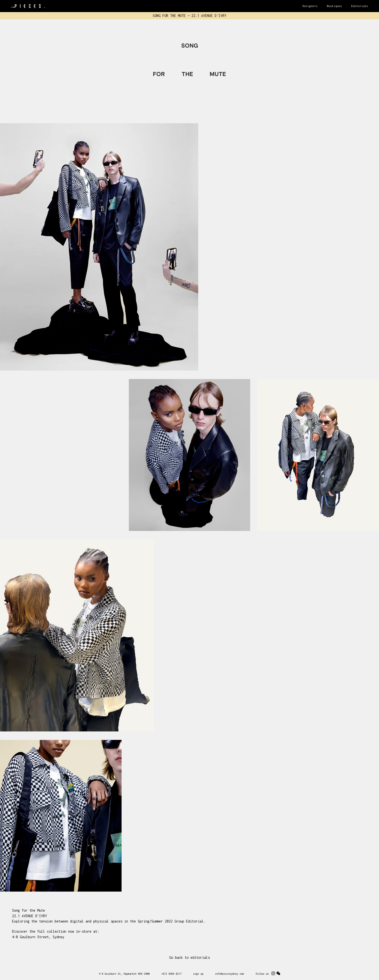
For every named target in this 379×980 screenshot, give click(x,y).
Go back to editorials (189, 957)
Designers (310, 6)
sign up (198, 974)
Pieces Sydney (28, 6)
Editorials (360, 6)
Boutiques (334, 6)
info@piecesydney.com (229, 974)
